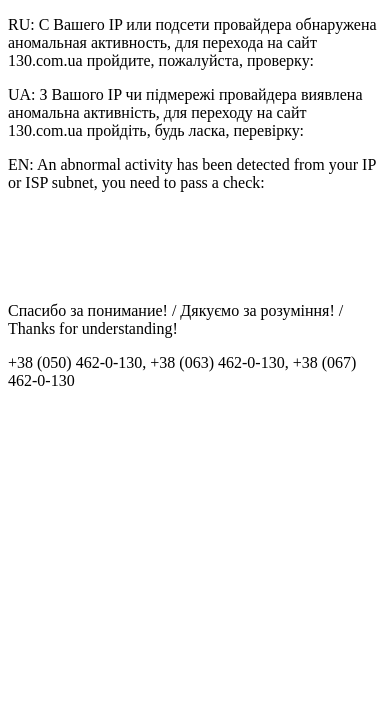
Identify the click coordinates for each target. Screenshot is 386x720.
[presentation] (160, 247)
